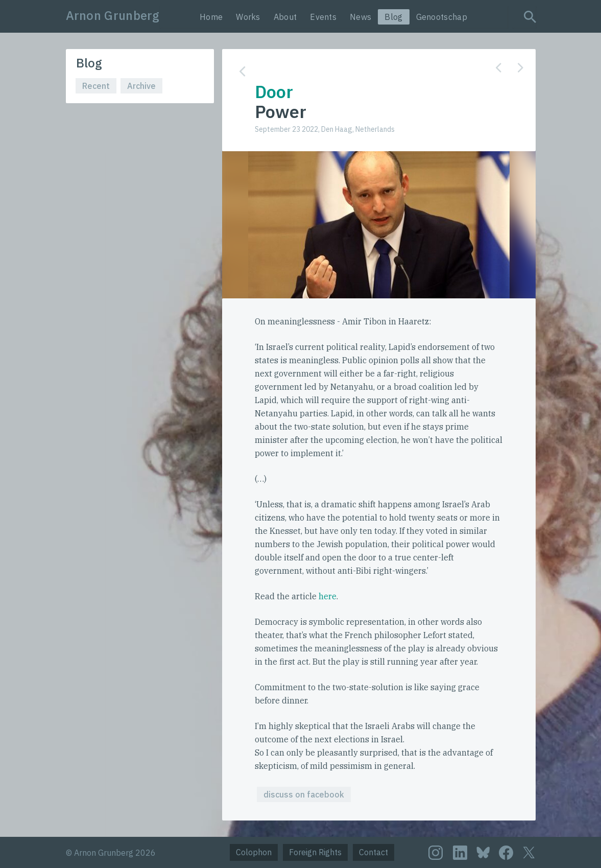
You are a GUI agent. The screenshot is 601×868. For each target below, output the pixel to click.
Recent (96, 86)
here (328, 596)
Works (248, 17)
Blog (393, 17)
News (360, 17)
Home (211, 17)
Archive (141, 86)
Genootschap (442, 17)
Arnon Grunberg (113, 15)
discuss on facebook (304, 794)
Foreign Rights (315, 852)
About (285, 17)
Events (323, 17)
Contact (374, 852)
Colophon (254, 852)
